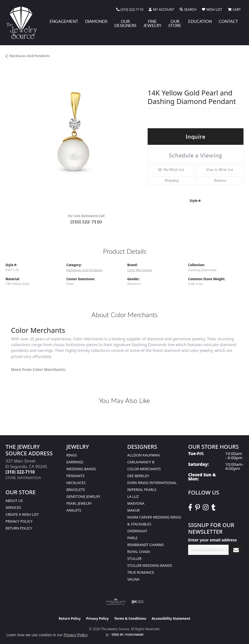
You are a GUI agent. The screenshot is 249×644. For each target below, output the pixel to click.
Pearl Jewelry (79, 503)
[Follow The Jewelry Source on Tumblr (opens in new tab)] (213, 507)
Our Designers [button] (125, 23)
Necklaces (76, 483)
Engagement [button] (64, 21)
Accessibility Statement (171, 618)
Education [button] (200, 21)
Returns (220, 181)
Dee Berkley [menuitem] (138, 476)
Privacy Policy (19, 521)
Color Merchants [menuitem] (144, 469)
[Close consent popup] (107, 635)
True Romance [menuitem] (141, 572)
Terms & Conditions (130, 618)
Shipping (172, 181)
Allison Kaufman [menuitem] (144, 455)
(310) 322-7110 (86, 222)
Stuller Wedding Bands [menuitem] (150, 565)
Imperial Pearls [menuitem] (142, 490)
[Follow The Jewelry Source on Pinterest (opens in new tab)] (197, 507)
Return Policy (19, 528)
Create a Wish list (22, 514)
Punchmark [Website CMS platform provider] (135, 635)
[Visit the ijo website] (138, 602)
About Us (14, 501)
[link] (130, 10)
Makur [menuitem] (133, 510)
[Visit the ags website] (116, 602)
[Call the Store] (20, 472)
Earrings (75, 462)
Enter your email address (213, 540)
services (13, 507)
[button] (161, 10)
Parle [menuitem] (132, 538)
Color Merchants (140, 270)
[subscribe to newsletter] (236, 550)
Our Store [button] (175, 23)
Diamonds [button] (96, 21)
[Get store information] (23, 478)
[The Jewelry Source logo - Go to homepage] (24, 23)
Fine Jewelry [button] (152, 23)
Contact (228, 21)
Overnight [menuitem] (137, 531)
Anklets (74, 510)
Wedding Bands (81, 469)
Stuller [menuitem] (134, 559)
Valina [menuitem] (133, 579)
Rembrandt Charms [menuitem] (146, 545)
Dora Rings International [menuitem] (152, 483)
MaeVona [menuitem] (136, 503)
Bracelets (76, 490)
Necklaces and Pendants (30, 56)
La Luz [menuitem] (133, 496)
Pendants (75, 476)
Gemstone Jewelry (83, 496)
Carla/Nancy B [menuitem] (141, 462)
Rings (72, 455)
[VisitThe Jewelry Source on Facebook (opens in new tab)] (190, 507)
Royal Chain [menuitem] (139, 552)
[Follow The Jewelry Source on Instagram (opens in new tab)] (206, 507)
